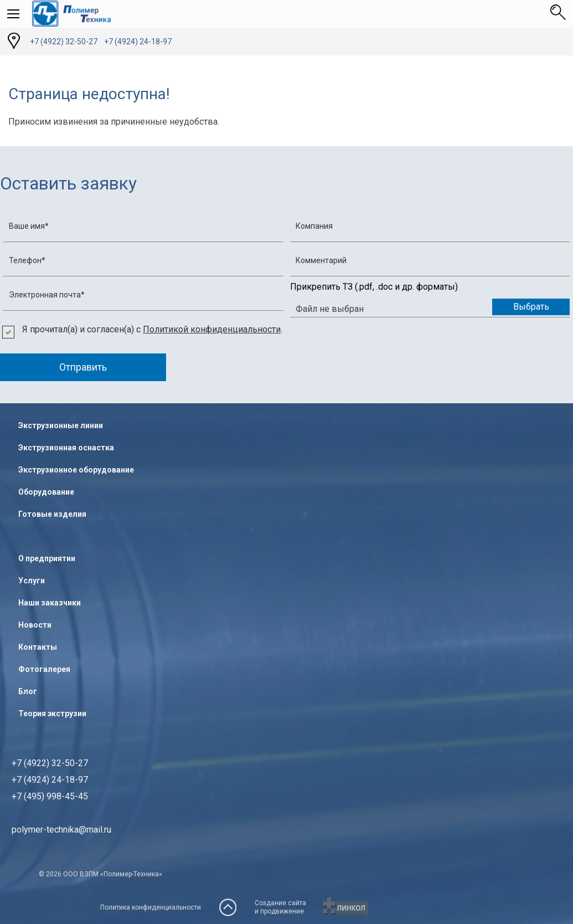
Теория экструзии (52, 713)
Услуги (32, 581)
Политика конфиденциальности (151, 907)
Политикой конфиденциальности (212, 329)
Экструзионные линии (61, 425)
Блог (28, 691)
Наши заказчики (50, 603)
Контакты (38, 647)
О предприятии (47, 558)
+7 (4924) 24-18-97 (138, 42)
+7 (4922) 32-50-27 (64, 42)
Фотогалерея (44, 669)
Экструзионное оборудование (76, 470)
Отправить (83, 367)
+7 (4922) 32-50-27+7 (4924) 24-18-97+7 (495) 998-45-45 (50, 780)
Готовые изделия (52, 514)
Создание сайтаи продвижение (280, 907)
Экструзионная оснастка (66, 448)
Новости (35, 625)
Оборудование (46, 492)
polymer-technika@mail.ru (61, 830)
